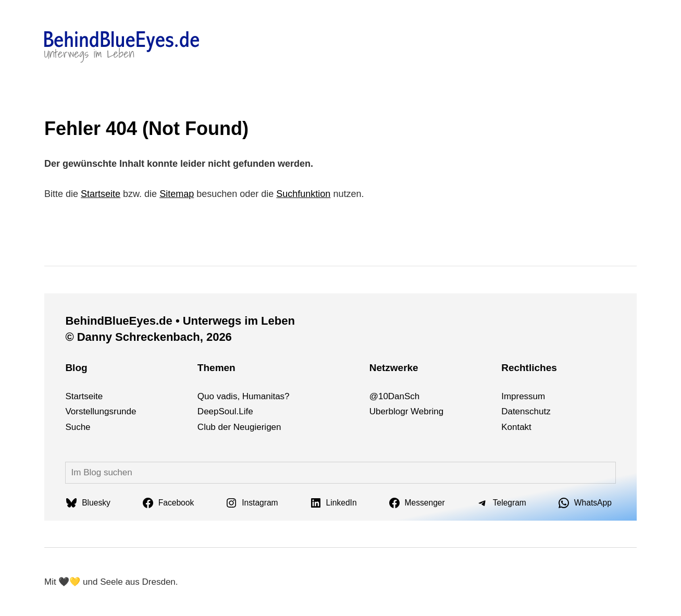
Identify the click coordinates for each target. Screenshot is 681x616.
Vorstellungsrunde (101, 411)
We (417, 411)
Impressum (523, 396)
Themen (216, 368)
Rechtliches (529, 368)
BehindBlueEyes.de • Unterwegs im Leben (180, 321)
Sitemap (177, 194)
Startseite (101, 194)
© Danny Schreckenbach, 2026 (148, 337)
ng (438, 411)
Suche (78, 427)
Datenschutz (526, 411)
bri (429, 411)
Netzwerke (394, 368)
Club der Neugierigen (239, 427)
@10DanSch (395, 396)
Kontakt (516, 427)
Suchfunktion (303, 194)
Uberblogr (389, 411)
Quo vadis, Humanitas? (244, 396)
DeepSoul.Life (225, 411)
